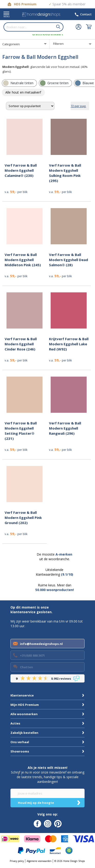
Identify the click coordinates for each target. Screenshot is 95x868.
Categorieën (11, 44)
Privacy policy (17, 861)
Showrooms (20, 751)
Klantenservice (22, 695)
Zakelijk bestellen (24, 733)
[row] (19, 83)
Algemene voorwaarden (39, 861)
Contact (86, 14)
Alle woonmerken (24, 714)
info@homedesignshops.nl (41, 644)
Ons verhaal (20, 742)
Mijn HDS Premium (25, 705)
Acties (15, 723)
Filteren (58, 44)
